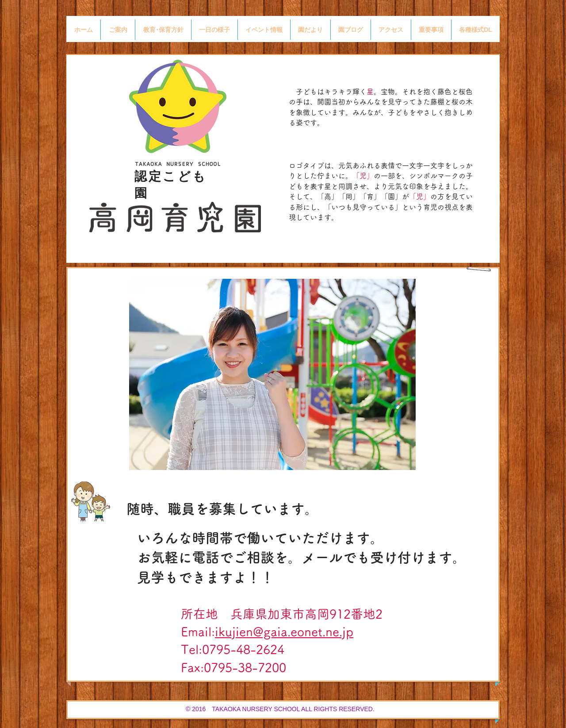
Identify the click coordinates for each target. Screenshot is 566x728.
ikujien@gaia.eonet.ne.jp (284, 632)
